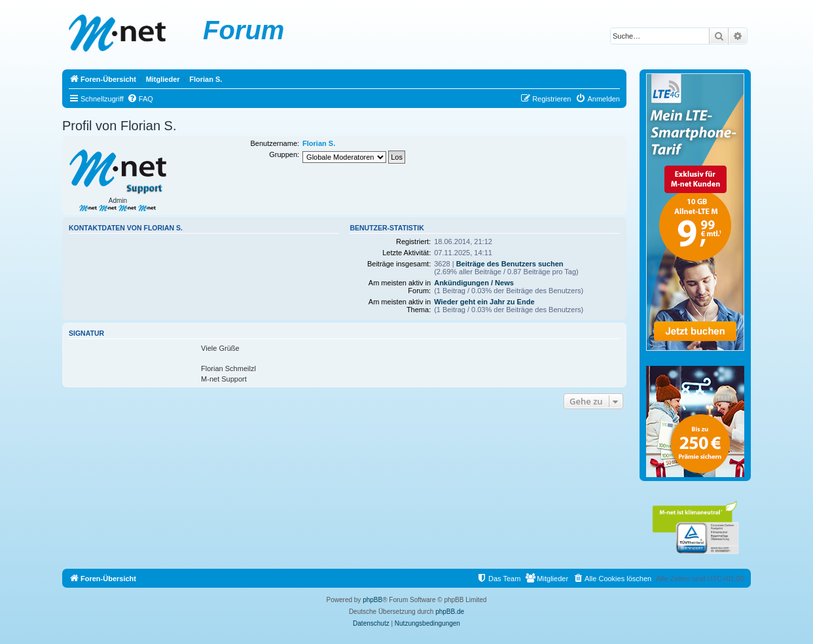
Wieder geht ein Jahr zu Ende (484, 302)
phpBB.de (450, 612)
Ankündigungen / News (474, 283)
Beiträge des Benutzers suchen (510, 264)
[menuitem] (140, 99)
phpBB (372, 600)
